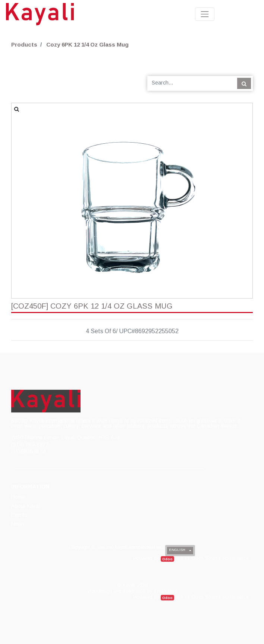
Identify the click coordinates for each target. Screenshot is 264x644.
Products (24, 44)
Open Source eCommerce (220, 558)
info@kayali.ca (29, 451)
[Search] (244, 83)
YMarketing (166, 591)
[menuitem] (19, 497)
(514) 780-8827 (30, 444)
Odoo (167, 559)
